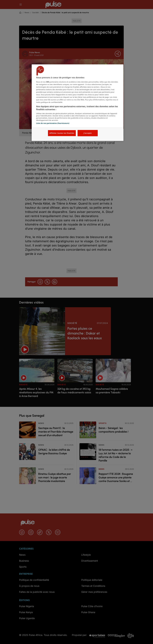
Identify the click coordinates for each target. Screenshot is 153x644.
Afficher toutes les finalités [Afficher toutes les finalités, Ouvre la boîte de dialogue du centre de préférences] (62, 133)
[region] (78, 103)
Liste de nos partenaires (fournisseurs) (53, 123)
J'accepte (88, 133)
